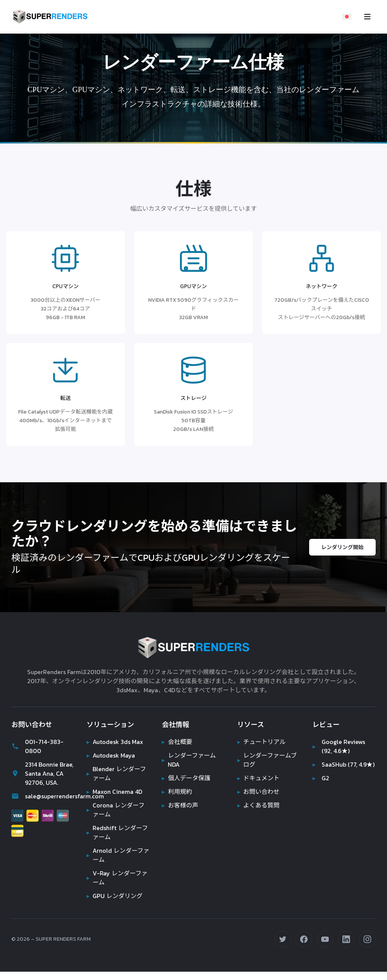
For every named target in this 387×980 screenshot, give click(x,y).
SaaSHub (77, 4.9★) (336, 777)
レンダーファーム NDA (189, 768)
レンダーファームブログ (267, 768)
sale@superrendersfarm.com (43, 804)
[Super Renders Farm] (50, 17)
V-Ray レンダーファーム (116, 886)
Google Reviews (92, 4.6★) (339, 755)
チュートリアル (262, 750)
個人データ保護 (186, 786)
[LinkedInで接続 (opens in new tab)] (346, 948)
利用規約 (177, 800)
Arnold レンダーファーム (118, 863)
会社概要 (177, 750)
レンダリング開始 (342, 555)
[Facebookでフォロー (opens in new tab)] (304, 948)
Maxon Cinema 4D (115, 800)
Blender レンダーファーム (116, 782)
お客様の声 (180, 813)
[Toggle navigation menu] (367, 17)
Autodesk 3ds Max (116, 750)
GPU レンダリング (115, 904)
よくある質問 (259, 813)
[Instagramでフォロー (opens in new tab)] (367, 948)
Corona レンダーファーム (116, 818)
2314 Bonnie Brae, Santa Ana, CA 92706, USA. (41, 782)
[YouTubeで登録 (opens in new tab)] (325, 948)
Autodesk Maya (111, 764)
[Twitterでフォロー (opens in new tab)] (283, 948)
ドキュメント (259, 786)
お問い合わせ (259, 800)
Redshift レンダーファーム (117, 841)
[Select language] (347, 17)
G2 (321, 795)
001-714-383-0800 (37, 755)
